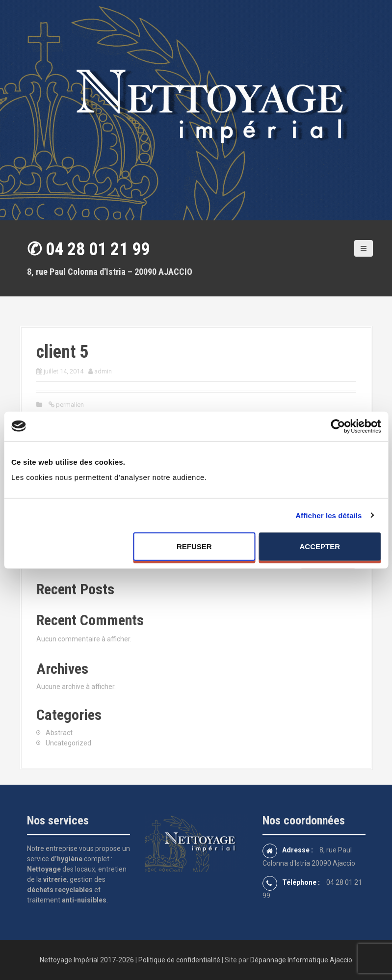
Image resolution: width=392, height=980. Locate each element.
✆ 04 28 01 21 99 (88, 249)
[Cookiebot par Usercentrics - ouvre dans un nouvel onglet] (338, 426)
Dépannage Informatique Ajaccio (301, 960)
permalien (69, 405)
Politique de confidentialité (179, 960)
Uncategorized (68, 743)
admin (103, 371)
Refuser (194, 546)
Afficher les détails (328, 515)
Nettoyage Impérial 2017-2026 (87, 960)
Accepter (320, 546)
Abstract (59, 733)
